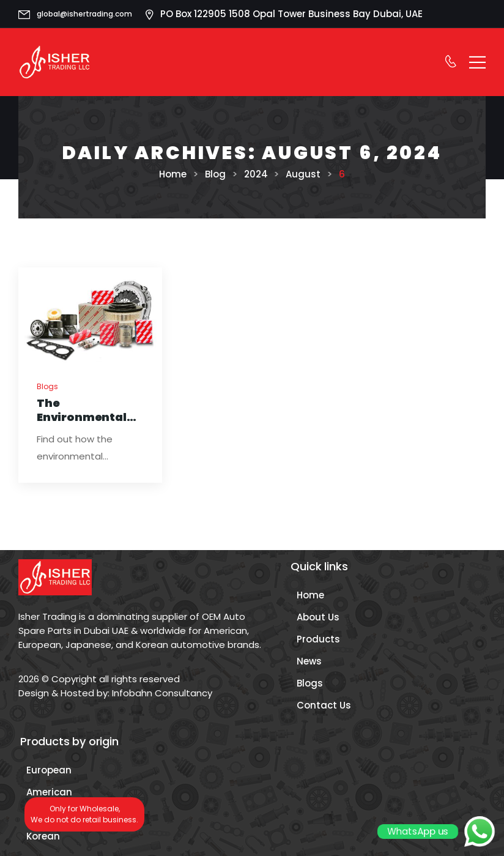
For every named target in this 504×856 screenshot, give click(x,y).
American (49, 792)
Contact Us (324, 705)
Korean (43, 836)
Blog (215, 174)
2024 (256, 174)
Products (318, 639)
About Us (318, 617)
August (303, 174)
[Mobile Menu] (477, 62)
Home (173, 174)
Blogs (47, 386)
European (49, 770)
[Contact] (450, 62)
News (309, 661)
